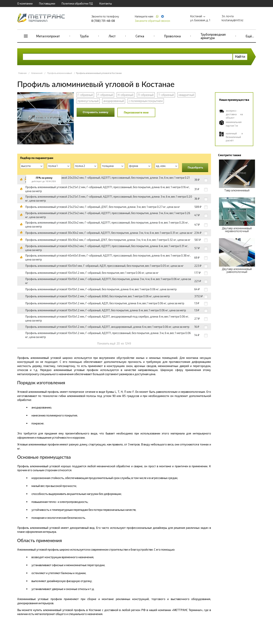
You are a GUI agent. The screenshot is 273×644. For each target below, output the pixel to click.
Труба (84, 36)
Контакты (106, 3)
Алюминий (37, 73)
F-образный (105, 95)
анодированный (114, 101)
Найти (240, 56)
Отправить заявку (96, 112)
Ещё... (250, 36)
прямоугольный (88, 101)
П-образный (146, 95)
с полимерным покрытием (146, 101)
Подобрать (195, 167)
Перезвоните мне (136, 112)
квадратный (186, 95)
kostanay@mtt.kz (233, 20)
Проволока (172, 36)
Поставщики (47, 3)
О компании (25, 3)
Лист (112, 36)
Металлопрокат (48, 36)
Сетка (140, 36)
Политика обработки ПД (77, 3)
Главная (22, 73)
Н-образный (126, 95)
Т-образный (166, 95)
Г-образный (85, 95)
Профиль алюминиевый (60, 73)
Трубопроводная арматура (213, 36)
